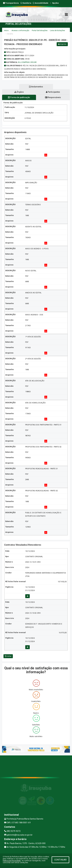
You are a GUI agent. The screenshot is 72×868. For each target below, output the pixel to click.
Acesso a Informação (20, 30)
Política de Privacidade (12, 861)
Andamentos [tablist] (36, 87)
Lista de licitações (57, 30)
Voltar (8, 656)
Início (6, 30)
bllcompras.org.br (27, 62)
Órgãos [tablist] (19, 92)
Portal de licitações (40, 30)
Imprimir (62, 44)
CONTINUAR (60, 860)
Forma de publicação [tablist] (19, 97)
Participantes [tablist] (53, 92)
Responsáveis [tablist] (53, 97)
